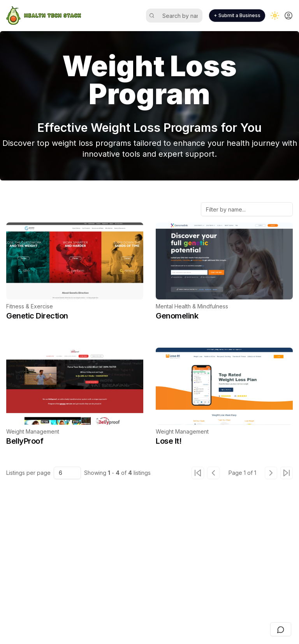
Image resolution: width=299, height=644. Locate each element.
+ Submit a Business (237, 15)
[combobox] (67, 473)
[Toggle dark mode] (275, 16)
